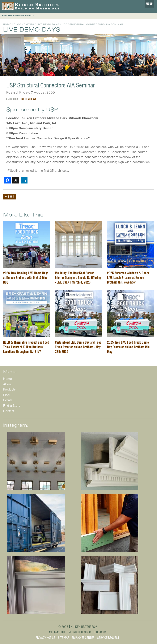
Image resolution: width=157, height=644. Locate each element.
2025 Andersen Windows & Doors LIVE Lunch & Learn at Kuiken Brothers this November (128, 278)
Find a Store (12, 406)
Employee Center (83, 638)
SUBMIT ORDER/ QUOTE (18, 16)
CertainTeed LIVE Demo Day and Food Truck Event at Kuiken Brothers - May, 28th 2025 (78, 347)
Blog (18, 24)
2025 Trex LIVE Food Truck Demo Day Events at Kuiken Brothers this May (128, 347)
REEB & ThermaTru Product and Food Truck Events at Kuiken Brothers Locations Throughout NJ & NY (26, 347)
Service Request (108, 638)
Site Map (63, 638)
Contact (9, 411)
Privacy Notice (45, 638)
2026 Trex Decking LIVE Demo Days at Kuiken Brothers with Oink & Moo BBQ (26, 278)
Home (7, 24)
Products (9, 389)
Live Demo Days (48, 24)
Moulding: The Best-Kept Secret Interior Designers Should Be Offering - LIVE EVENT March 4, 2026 (78, 278)
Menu (149, 4)
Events (29, 24)
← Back (10, 197)
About (7, 384)
